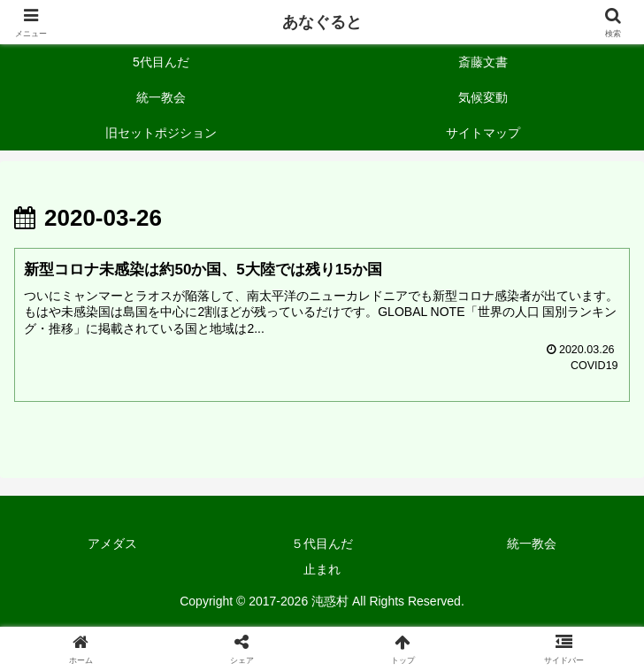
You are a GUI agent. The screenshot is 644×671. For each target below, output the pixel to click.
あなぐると (322, 22)
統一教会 (532, 544)
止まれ (322, 570)
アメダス (112, 544)
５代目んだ (322, 544)
